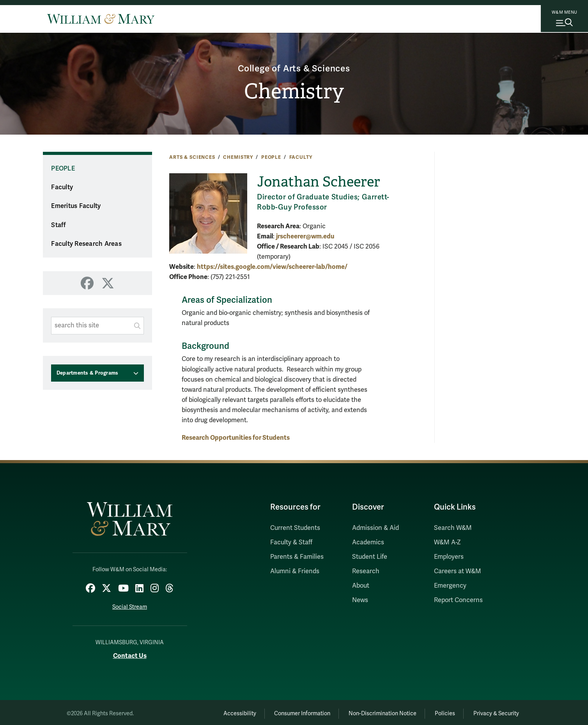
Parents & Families (297, 557)
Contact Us (130, 654)
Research (366, 571)
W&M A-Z (447, 542)
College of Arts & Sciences (294, 67)
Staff (58, 225)
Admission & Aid (375, 528)
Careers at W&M (458, 571)
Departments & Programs (88, 373)
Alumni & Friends (295, 571)
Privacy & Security (494, 712)
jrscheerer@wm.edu (305, 236)
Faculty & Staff (291, 542)
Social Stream (130, 605)
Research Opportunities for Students (236, 438)
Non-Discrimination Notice (371, 712)
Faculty (301, 157)
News (360, 600)
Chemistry (294, 92)
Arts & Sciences (192, 157)
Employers (449, 557)
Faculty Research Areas (86, 244)
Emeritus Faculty (76, 206)
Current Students (295, 528)
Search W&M (453, 528)
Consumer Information (287, 712)
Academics (368, 542)
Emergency (450, 586)
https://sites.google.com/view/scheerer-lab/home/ (272, 267)
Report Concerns (458, 600)
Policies (438, 712)
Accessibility (219, 712)
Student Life (370, 557)
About (361, 586)
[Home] (101, 19)
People (271, 157)
